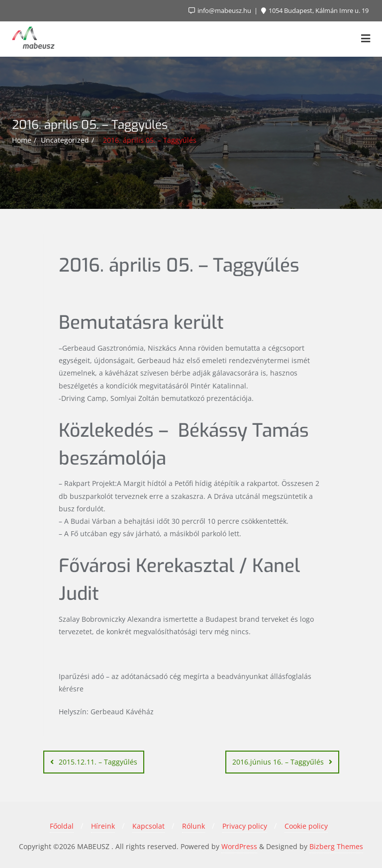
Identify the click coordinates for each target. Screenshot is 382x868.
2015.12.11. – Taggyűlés (98, 762)
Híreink (103, 826)
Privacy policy (245, 826)
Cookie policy (306, 826)
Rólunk (193, 826)
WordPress (239, 846)
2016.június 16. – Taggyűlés (278, 762)
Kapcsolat (148, 826)
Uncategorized (65, 140)
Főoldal (62, 826)
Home (22, 140)
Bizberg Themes (336, 846)
